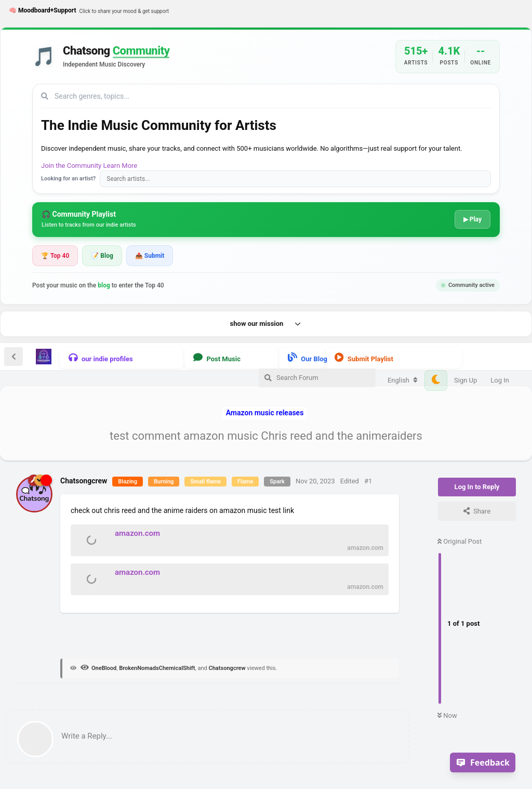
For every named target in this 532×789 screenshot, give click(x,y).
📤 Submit (150, 256)
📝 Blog (102, 256)
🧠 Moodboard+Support (89, 11)
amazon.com (137, 533)
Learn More (121, 166)
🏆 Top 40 (55, 256)
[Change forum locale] (403, 380)
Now (447, 715)
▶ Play (473, 219)
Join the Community (71, 166)
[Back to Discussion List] (14, 357)
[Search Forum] (317, 378)
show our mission (266, 324)
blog (104, 285)
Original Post (460, 541)
